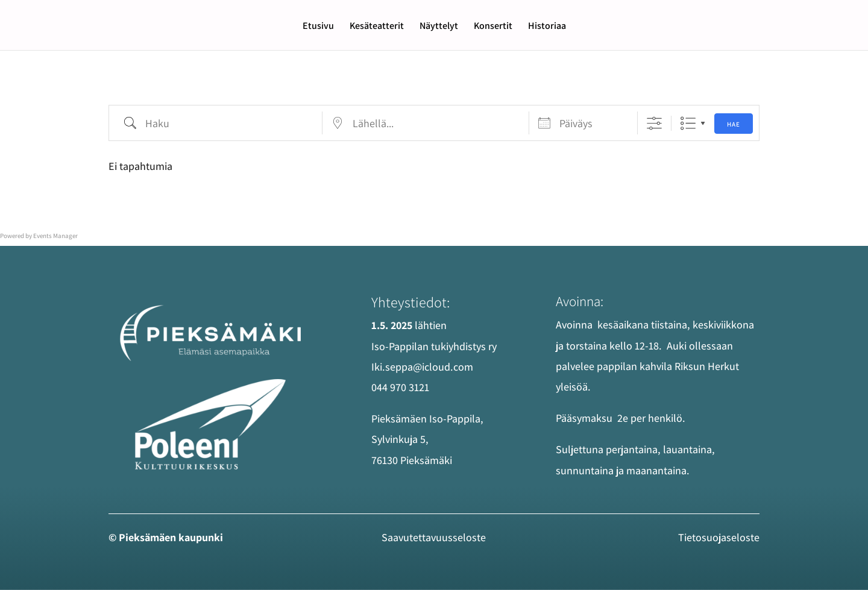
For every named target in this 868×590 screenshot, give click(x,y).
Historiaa (547, 27)
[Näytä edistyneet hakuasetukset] (654, 123)
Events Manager (55, 236)
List (688, 123)
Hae (734, 124)
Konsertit (493, 27)
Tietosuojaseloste (719, 537)
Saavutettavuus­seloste (434, 537)
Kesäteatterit (377, 27)
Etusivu (318, 27)
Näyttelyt (439, 27)
